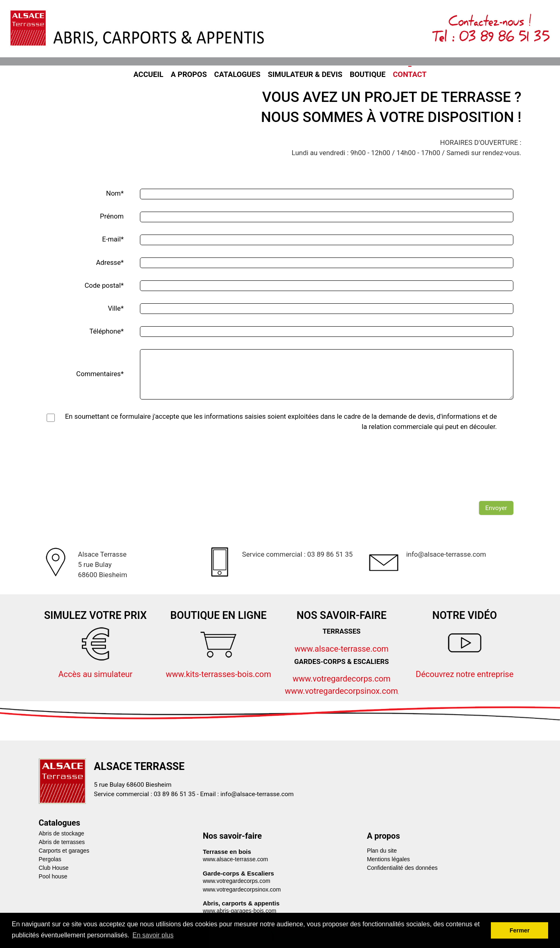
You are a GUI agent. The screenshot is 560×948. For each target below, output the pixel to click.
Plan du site (382, 851)
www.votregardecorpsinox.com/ (343, 691)
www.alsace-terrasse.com (342, 649)
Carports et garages (64, 851)
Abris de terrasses (62, 842)
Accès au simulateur (95, 674)
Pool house (53, 876)
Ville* (116, 308)
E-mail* (113, 239)
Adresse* (110, 263)
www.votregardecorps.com (342, 679)
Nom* (115, 193)
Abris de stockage (62, 833)
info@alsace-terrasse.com (257, 794)
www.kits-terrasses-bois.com (218, 674)
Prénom (112, 216)
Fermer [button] (520, 930)
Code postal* (104, 286)
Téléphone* (106, 331)
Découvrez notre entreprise (464, 674)
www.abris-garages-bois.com (240, 911)
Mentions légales (388, 859)
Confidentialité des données (402, 868)
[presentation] (451, 477)
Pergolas (50, 859)
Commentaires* (100, 374)
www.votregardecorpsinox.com (242, 889)
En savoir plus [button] (153, 935)
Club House (54, 868)
